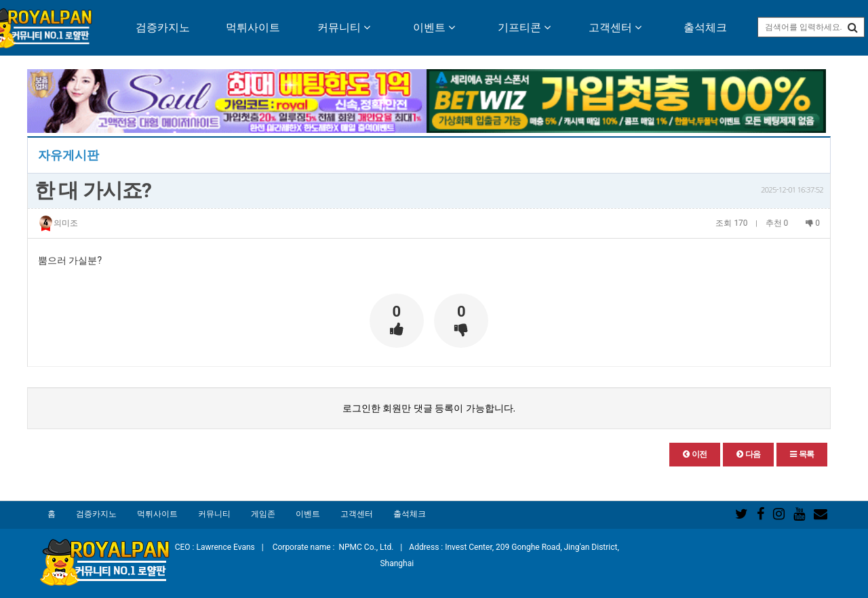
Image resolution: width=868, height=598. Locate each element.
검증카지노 (163, 27)
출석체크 (705, 27)
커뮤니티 (344, 27)
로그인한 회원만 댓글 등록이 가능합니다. (429, 408)
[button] (695, 455)
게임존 (263, 514)
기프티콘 (524, 27)
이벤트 (434, 27)
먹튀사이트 (253, 27)
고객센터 (615, 27)
